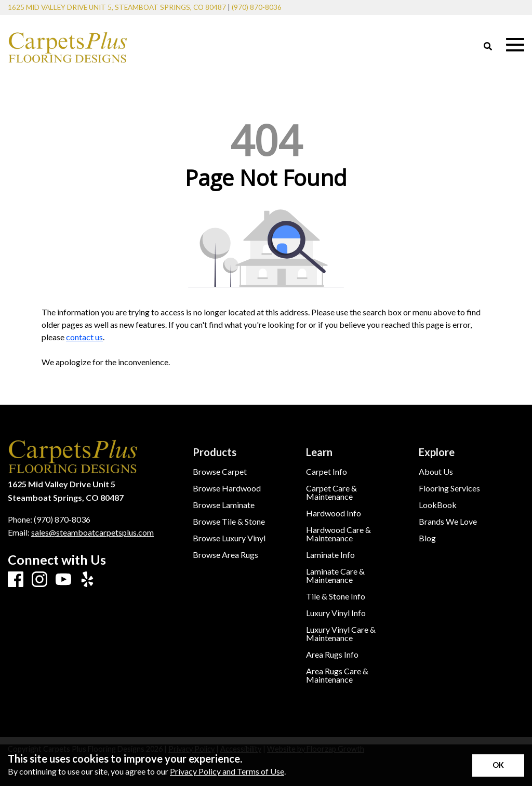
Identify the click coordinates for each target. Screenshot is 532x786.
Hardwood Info (334, 513)
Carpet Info (327, 472)
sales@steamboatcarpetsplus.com (92, 532)
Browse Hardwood (227, 488)
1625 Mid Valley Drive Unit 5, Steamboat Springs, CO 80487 (117, 7)
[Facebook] (16, 580)
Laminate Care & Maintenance (335, 576)
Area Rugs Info (332, 655)
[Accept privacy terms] (498, 765)
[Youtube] (63, 580)
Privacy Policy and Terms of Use (227, 771)
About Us (436, 472)
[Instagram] (39, 580)
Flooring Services (449, 488)
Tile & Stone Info (336, 596)
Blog (427, 538)
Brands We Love (448, 522)
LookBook (438, 505)
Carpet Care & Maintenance (331, 492)
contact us (84, 337)
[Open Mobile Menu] (515, 45)
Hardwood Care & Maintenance (338, 534)
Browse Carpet (220, 472)
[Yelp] (87, 580)
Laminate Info (330, 555)
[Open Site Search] (488, 47)
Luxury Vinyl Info (336, 613)
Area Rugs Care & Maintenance (337, 675)
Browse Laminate (224, 505)
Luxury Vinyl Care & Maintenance (341, 634)
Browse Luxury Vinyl (229, 538)
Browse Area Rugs (225, 555)
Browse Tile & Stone (229, 522)
